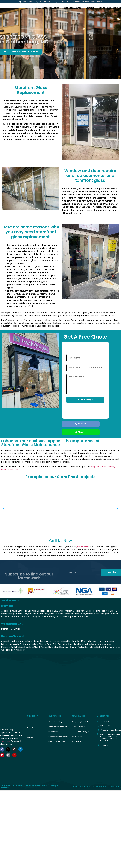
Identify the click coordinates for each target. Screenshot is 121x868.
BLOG (109, 8)
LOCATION (91, 8)
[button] (78, 13)
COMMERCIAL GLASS (74, 8)
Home (38, 8)
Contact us (5, 741)
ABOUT (102, 8)
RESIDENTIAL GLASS (52, 8)
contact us (83, 547)
